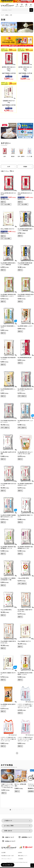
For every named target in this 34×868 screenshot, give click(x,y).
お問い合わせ (8, 831)
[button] (10, 810)
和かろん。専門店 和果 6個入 (20, 785)
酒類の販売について (23, 856)
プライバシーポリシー (7, 859)
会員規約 (20, 853)
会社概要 (3, 853)
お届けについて (8, 837)
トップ (2, 15)
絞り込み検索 (8, 865)
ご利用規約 (21, 859)
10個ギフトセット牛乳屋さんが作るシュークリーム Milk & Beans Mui (7, 786)
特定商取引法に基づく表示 (8, 856)
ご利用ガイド (8, 821)
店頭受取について (25, 837)
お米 (11, 15)
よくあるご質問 (9, 826)
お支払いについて (9, 841)
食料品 (7, 15)
